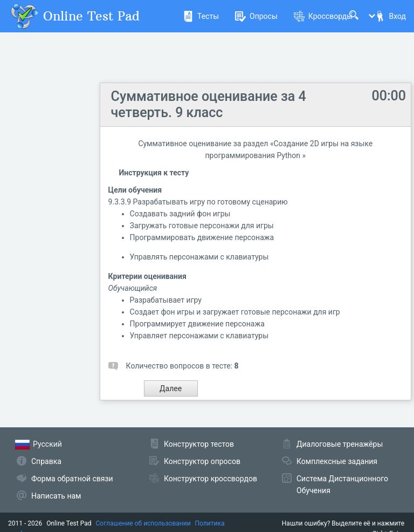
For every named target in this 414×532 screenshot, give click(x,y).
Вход (390, 16)
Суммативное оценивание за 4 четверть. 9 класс (209, 104)
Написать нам (56, 496)
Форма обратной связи (72, 479)
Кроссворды (323, 16)
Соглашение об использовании (143, 523)
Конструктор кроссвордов (211, 479)
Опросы (256, 16)
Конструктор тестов (199, 444)
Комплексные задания (337, 461)
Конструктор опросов (202, 461)
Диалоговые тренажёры (340, 444)
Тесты (201, 16)
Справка (46, 461)
